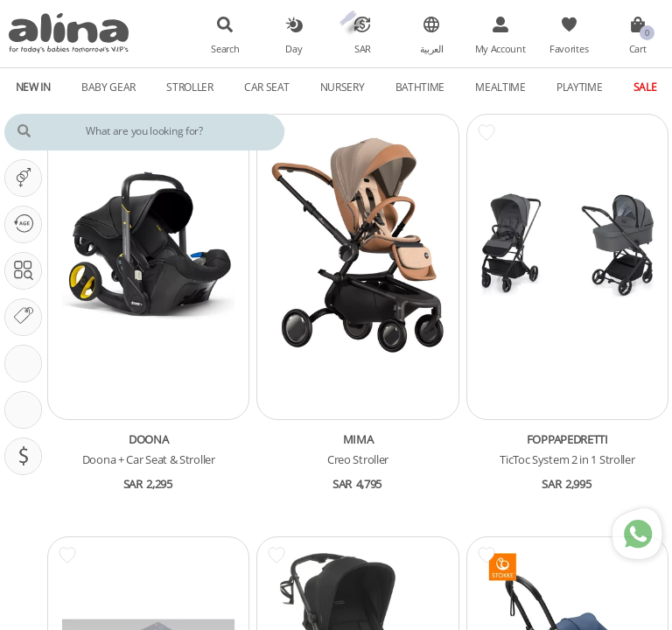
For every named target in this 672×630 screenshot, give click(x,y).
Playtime (580, 87)
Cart (638, 49)
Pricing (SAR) (28, 456)
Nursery (343, 87)
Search (225, 49)
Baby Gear (108, 87)
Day (294, 49)
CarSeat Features (28, 409)
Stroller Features (28, 363)
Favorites (569, 49)
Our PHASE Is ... (28, 224)
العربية (432, 49)
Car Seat (267, 87)
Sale (645, 87)
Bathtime (420, 87)
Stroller (190, 87)
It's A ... (28, 178)
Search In (28, 270)
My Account (500, 49)
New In (33, 87)
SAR (363, 49)
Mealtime (500, 87)
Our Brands (28, 317)
